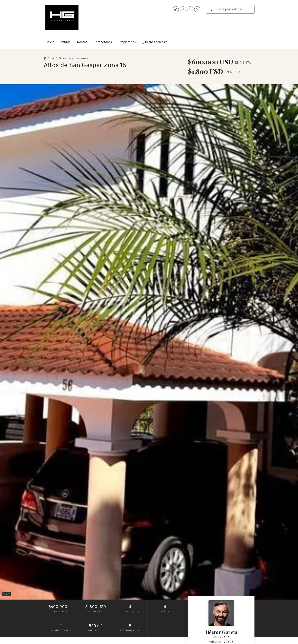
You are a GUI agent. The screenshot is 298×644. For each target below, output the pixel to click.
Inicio (51, 42)
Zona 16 (52, 59)
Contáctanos (103, 42)
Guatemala (66, 59)
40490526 (221, 637)
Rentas (82, 42)
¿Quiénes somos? (154, 42)
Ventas (66, 42)
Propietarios (127, 42)
